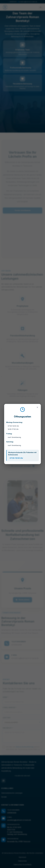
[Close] (37, 407)
